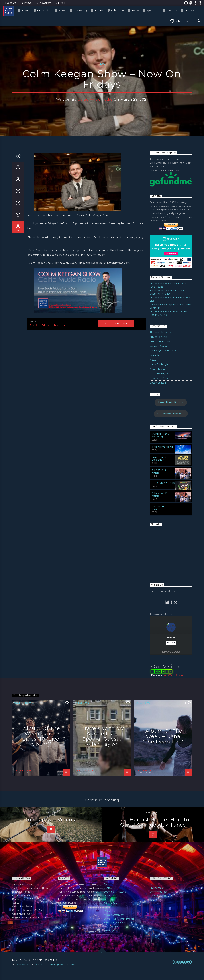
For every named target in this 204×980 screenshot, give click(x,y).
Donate (190, 11)
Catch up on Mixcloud (171, 421)
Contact (172, 11)
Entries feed (156, 895)
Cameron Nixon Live (162, 515)
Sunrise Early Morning (161, 443)
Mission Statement (114, 923)
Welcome (109, 938)
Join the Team (111, 911)
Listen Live (44, 11)
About (99, 11)
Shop (62, 11)
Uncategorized (158, 390)
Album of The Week (160, 340)
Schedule (118, 11)
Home (25, 11)
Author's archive (116, 331)
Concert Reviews (159, 354)
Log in (153, 892)
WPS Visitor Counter (174, 682)
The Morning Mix (163, 454)
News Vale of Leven (160, 386)
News (102, 68)
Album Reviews (158, 344)
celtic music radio (95, 103)
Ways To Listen (112, 934)
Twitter (27, 3)
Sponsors (153, 11)
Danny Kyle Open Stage (163, 358)
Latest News (157, 363)
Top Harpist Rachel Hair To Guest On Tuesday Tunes (154, 830)
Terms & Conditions (114, 930)
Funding (108, 907)
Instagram (44, 3)
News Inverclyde (159, 381)
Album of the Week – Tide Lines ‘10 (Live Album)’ (41, 744)
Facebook (10, 3)
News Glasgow (158, 376)
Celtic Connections (160, 349)
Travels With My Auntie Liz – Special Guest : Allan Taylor (103, 744)
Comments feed (159, 899)
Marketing (80, 11)
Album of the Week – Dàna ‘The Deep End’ (163, 744)
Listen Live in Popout (171, 410)
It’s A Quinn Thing (164, 491)
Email (60, 3)
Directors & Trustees (115, 899)
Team (135, 11)
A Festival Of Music (160, 479)
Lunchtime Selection (159, 466)
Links (107, 915)
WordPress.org (158, 903)
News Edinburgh (159, 372)
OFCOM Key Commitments (119, 926)
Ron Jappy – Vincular (52, 827)
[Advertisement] (173, 559)
